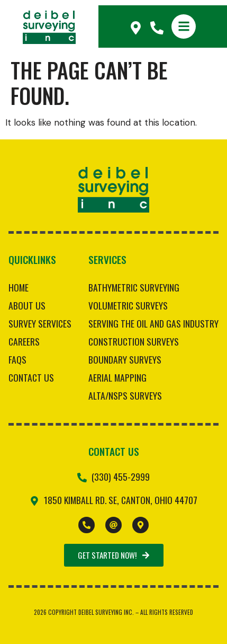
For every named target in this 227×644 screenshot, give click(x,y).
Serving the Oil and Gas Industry (153, 323)
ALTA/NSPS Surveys (125, 395)
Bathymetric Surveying (134, 287)
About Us (27, 305)
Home (19, 287)
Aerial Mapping (117, 377)
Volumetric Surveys (128, 305)
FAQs (17, 359)
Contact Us (31, 377)
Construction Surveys (134, 341)
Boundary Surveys (125, 359)
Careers (24, 341)
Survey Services (40, 323)
